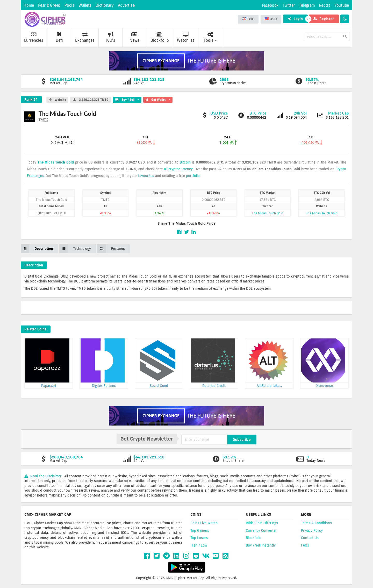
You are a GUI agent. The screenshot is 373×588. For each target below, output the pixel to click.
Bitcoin (185, 162)
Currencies (34, 37)
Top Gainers (200, 530)
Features (111, 248)
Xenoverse (325, 386)
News (134, 37)
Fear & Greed (49, 5)
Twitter (289, 5)
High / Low (199, 545)
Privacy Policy (312, 530)
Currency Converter (261, 530)
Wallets (85, 5)
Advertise (126, 5)
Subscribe (242, 439)
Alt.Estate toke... (269, 386)
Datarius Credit (214, 386)
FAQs (305, 545)
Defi (59, 37)
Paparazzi (49, 386)
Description (37, 248)
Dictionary (105, 5)
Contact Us (310, 538)
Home (29, 5)
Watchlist (186, 37)
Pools (69, 5)
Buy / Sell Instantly (261, 545)
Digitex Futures (104, 386)
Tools (210, 37)
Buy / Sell (127, 99)
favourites (146, 176)
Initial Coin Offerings (262, 523)
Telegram (307, 5)
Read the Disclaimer (43, 476)
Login (295, 19)
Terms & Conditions (316, 523)
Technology (75, 248)
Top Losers (199, 538)
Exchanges (85, 37)
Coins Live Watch (204, 523)
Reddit (325, 5)
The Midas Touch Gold (56, 162)
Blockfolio (160, 37)
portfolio (193, 176)
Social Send (159, 386)
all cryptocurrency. (179, 169)
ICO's (111, 37)
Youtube (342, 5)
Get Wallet (158, 99)
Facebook (270, 5)
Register (324, 19)
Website (57, 100)
